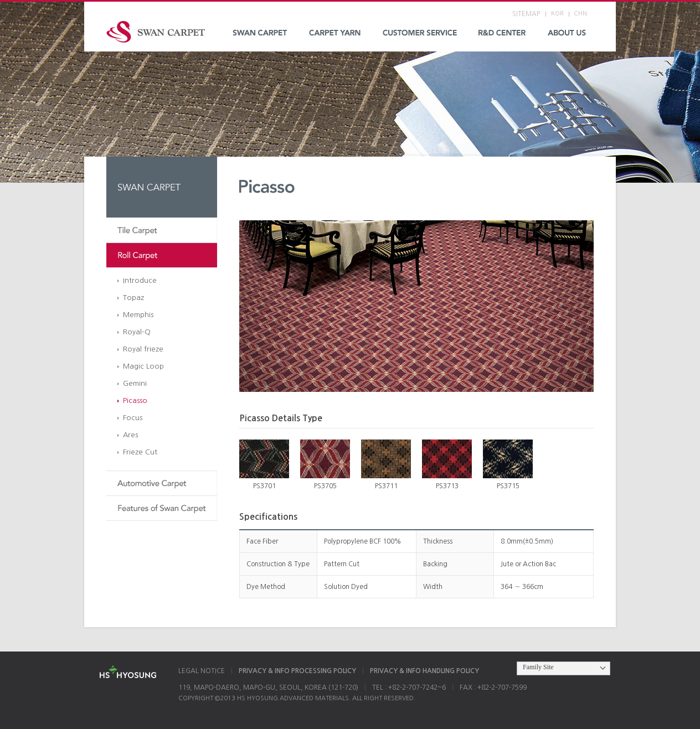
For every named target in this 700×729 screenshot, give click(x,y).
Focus (133, 418)
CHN (580, 14)
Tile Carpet (162, 231)
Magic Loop (143, 366)
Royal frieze (143, 349)
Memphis (138, 315)
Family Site (538, 667)
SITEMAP (526, 14)
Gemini (135, 383)
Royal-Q (137, 332)
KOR (557, 14)
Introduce (140, 280)
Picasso (135, 400)
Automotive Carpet (162, 484)
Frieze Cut (140, 452)
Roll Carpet (162, 255)
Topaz (133, 298)
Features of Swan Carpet (162, 508)
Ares (130, 435)
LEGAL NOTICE (202, 671)
